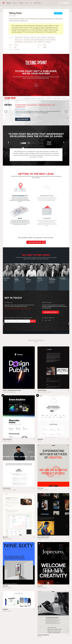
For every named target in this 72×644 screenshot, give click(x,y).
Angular (45, 47)
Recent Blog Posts (19, 42)
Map (32, 40)
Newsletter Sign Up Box (40, 40)
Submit (36, 342)
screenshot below (39, 28)
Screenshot (58, 13)
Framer (3, 395)
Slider (35, 42)
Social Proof (33, 37)
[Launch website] (69, 390)
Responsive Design (28, 42)
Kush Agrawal (7, 488)
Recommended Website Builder (9, 392)
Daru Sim (5, 537)
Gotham (45, 45)
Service (10, 588)
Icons (21, 40)
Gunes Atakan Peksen (43, 537)
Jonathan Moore (42, 390)
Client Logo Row (19, 37)
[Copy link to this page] (24, 13)
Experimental (40, 490)
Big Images (43, 37)
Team (38, 37)
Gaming (17, 40)
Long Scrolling (27, 40)
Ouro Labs (40, 488)
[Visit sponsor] (34, 390)
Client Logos (26, 37)
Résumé (49, 392)
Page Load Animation (51, 40)
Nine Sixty (6, 586)
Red (15, 47)
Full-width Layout (51, 37)
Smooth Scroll (41, 42)
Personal (39, 392)
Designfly (5, 609)
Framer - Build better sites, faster (12, 390)
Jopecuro (40, 586)
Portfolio (16, 45)
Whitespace (48, 42)
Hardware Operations (43, 635)
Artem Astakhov (7, 439)
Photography (40, 539)
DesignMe (40, 439)
